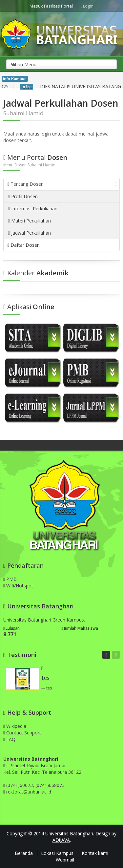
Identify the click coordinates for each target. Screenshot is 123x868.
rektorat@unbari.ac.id (29, 792)
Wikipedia (15, 726)
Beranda (24, 853)
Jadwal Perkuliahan (30, 233)
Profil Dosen (23, 196)
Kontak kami (95, 853)
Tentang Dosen (62, 184)
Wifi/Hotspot (18, 586)
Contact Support (22, 733)
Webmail (65, 860)
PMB (10, 579)
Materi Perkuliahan (30, 221)
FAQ (9, 739)
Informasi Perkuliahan (33, 209)
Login (87, 6)
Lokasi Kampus (57, 853)
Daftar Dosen (24, 245)
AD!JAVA (61, 840)
